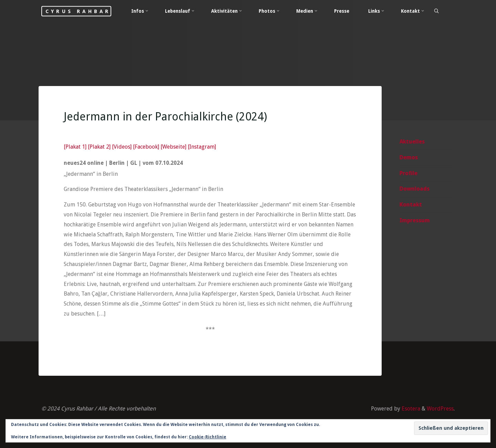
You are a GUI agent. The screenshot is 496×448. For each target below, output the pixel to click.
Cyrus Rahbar (78, 11)
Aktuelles (412, 142)
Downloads (415, 189)
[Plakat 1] (75, 147)
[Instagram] (202, 147)
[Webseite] (173, 147)
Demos (409, 157)
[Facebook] (146, 147)
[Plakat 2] (99, 147)
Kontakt (411, 205)
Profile (409, 173)
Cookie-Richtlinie (208, 437)
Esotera (410, 409)
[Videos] (122, 147)
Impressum (415, 220)
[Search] (436, 11)
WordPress (440, 409)
